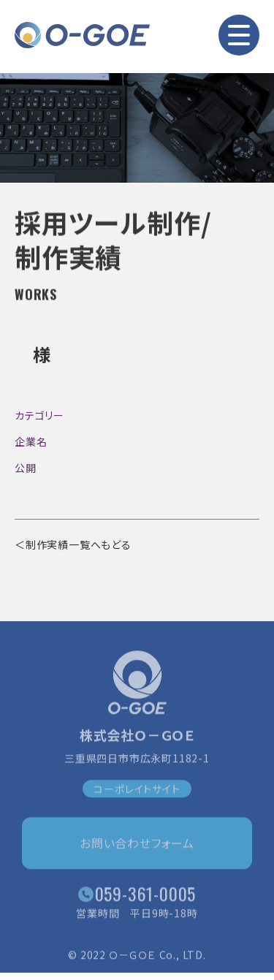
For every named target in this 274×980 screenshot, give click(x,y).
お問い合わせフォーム (137, 845)
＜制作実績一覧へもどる (73, 544)
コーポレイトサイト (137, 791)
